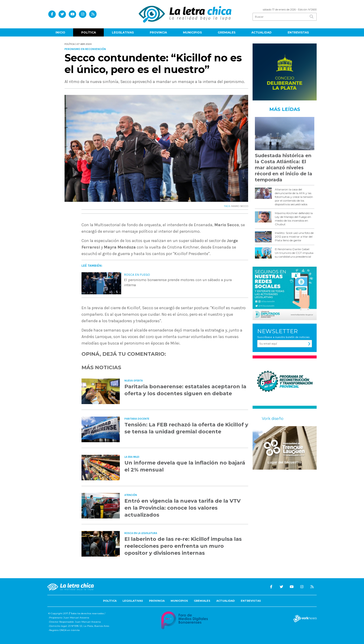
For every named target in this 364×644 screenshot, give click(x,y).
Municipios (192, 32)
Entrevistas (298, 32)
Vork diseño (273, 419)
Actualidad (262, 32)
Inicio (60, 32)
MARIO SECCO (240, 206)
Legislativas (123, 32)
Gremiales (227, 32)
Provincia (158, 32)
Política (89, 32)
